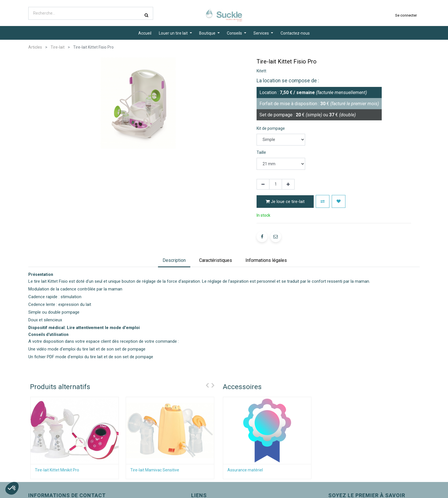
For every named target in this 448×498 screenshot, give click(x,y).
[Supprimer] (263, 184)
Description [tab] (174, 250)
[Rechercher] (146, 15)
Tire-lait (58, 47)
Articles (35, 47)
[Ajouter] (288, 184)
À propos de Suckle (178, 492)
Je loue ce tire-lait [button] (285, 202)
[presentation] (206, 375)
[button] (323, 201)
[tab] (266, 250)
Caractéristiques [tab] (216, 250)
